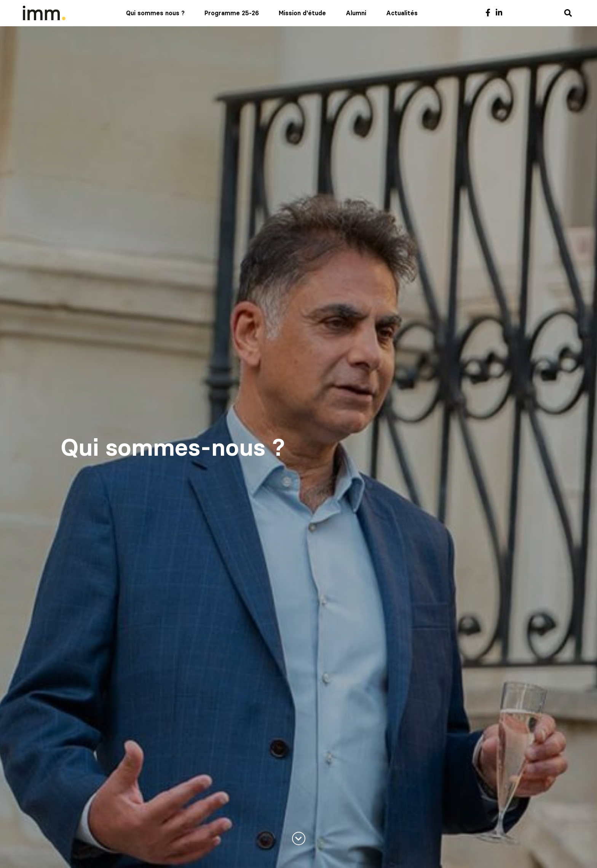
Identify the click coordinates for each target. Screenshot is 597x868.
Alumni (356, 13)
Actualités (402, 13)
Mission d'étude (302, 13)
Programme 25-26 (232, 13)
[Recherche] (568, 14)
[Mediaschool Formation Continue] (44, 13)
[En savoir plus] (299, 838)
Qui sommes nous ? (155, 13)
